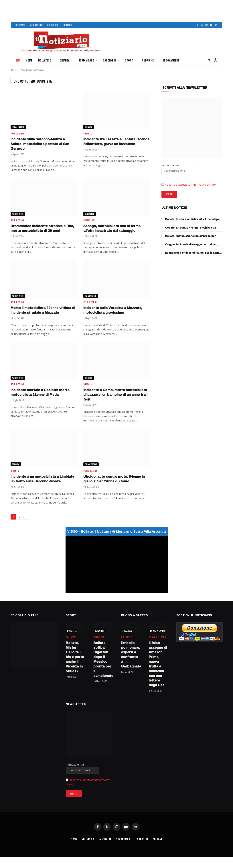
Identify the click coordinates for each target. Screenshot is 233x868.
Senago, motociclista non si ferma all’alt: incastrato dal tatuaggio (112, 228)
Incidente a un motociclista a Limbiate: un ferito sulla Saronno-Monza (43, 479)
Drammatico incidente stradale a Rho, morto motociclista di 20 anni (42, 228)
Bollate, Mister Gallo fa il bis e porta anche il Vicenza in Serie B (75, 657)
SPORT (129, 60)
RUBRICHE (148, 60)
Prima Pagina (18, 127)
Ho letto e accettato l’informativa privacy (190, 185)
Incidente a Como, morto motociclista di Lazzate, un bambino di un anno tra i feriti (115, 395)
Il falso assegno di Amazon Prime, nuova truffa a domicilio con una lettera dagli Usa (158, 664)
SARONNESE (110, 60)
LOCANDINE (105, 839)
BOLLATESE (45, 60)
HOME (29, 60)
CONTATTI (67, 25)
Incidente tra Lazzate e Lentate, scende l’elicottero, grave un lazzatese (116, 142)
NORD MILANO (86, 60)
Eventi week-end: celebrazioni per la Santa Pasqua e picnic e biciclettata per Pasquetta (194, 253)
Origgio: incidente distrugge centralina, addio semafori (191, 244)
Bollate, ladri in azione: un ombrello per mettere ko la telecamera (190, 236)
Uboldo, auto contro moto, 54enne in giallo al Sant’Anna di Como (114, 479)
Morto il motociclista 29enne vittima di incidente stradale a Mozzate (43, 310)
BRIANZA (65, 60)
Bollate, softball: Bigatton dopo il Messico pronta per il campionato (103, 659)
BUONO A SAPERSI (158, 631)
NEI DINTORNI (18, 214)
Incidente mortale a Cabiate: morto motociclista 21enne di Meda (40, 392)
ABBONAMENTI (36, 25)
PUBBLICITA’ (53, 25)
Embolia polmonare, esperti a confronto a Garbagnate (130, 655)
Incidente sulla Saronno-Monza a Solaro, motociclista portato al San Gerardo (40, 144)
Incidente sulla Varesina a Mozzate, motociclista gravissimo (113, 310)
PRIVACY (157, 839)
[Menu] (18, 60)
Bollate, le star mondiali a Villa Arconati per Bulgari (193, 219)
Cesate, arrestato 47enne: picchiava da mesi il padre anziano (190, 228)
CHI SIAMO (20, 25)
